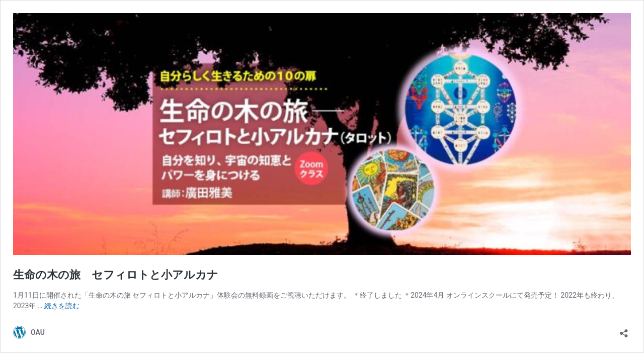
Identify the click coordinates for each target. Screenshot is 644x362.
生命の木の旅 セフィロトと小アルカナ (116, 275)
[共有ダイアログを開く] (624, 330)
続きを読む (62, 306)
